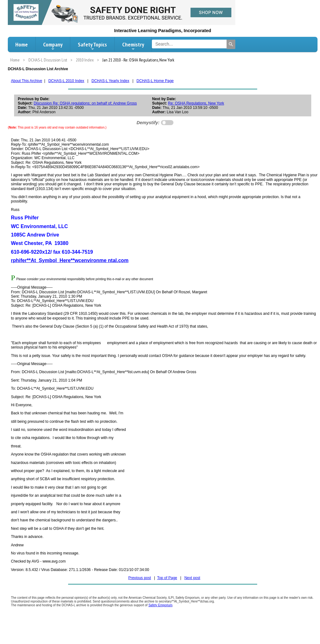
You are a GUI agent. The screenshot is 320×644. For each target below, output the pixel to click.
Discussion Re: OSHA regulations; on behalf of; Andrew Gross (85, 103)
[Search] (231, 44)
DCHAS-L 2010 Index (66, 81)
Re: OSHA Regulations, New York (196, 103)
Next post (192, 578)
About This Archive (27, 81)
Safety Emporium (160, 605)
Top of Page (167, 578)
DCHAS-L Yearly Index (110, 81)
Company (53, 46)
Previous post (140, 578)
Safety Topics (92, 46)
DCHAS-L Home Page (155, 81)
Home (22, 44)
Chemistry (133, 46)
